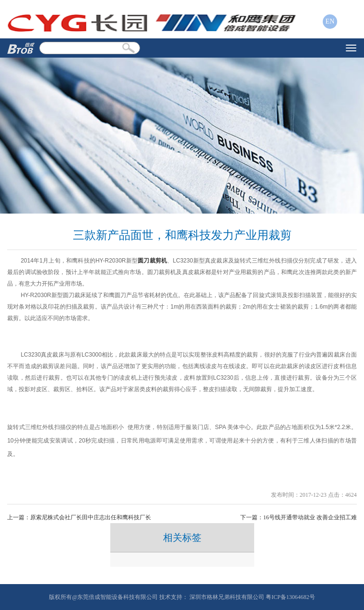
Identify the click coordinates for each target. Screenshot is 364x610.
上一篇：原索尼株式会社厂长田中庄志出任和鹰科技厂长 (79, 517)
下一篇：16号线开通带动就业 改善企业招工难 (299, 517)
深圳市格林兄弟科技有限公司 (227, 597)
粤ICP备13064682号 (290, 597)
